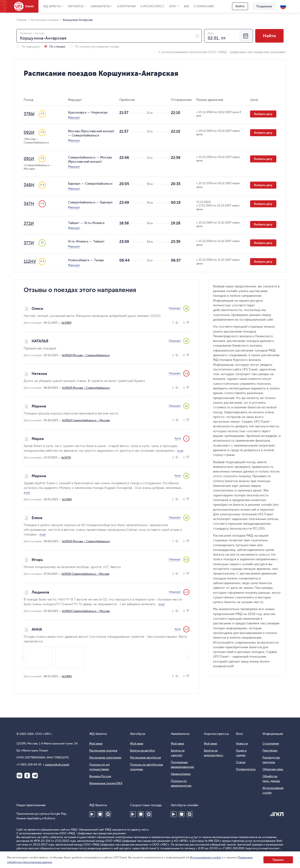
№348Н (66, 323)
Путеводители (246, 769)
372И (29, 223)
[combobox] (109, 36)
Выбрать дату (263, 114)
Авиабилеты (100, 6)
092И (29, 132)
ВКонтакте (19, 776)
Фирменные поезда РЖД (106, 783)
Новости (242, 743)
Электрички (126, 6)
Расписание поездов (103, 751)
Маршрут (74, 117)
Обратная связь (273, 769)
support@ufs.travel (57, 765)
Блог (173, 6)
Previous (23, 657)
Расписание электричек (105, 758)
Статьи (241, 762)
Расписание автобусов (145, 758)
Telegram (35, 776)
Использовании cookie (205, 857)
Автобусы (76, 6)
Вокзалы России (100, 776)
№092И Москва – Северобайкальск (86, 355)
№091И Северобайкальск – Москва (86, 420)
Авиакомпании (181, 774)
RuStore (108, 814)
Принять (278, 860)
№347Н (66, 458)
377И (29, 243)
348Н (29, 185)
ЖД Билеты (52, 6)
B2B (187, 6)
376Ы (29, 114)
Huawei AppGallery (100, 814)
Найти (269, 36)
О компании (204, 6)
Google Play (92, 814)
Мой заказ (96, 743)
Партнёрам (270, 751)
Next (189, 657)
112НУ (30, 261)
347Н (29, 204)
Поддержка (264, 6)
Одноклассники (27, 776)
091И (29, 159)
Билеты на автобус (143, 751)
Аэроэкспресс (152, 6)
